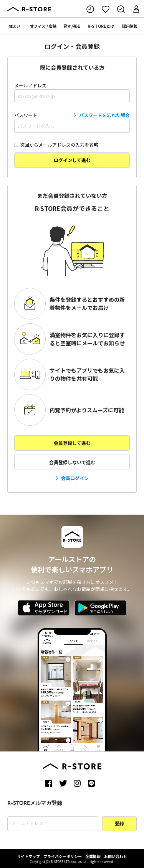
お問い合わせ (116, 856)
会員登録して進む (72, 443)
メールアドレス (72, 93)
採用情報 (130, 26)
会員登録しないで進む (72, 462)
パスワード (72, 122)
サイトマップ (28, 856)
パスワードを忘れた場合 (104, 115)
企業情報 (93, 856)
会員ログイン (75, 478)
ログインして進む (72, 160)
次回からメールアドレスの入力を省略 (56, 145)
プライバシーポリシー (63, 856)
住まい (15, 26)
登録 (119, 824)
